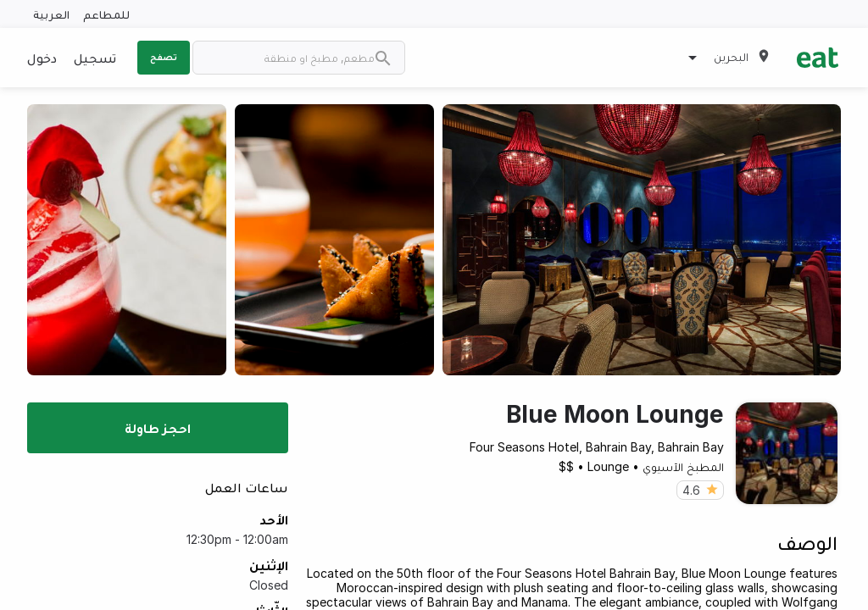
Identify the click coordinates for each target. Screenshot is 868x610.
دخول (42, 58)
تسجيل (95, 58)
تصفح (164, 57)
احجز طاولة (158, 428)
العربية (51, 14)
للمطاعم (106, 14)
